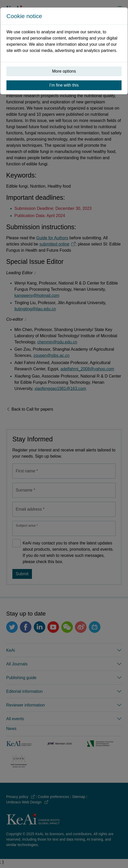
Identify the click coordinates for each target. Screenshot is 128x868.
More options (64, 71)
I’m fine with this (64, 85)
